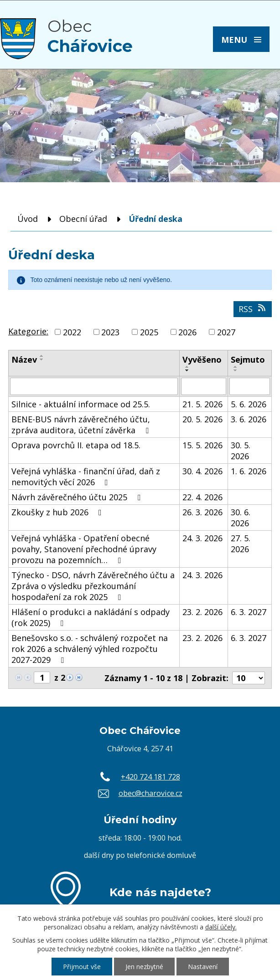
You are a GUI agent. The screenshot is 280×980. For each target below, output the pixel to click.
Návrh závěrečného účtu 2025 (78, 497)
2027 (226, 332)
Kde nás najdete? (160, 892)
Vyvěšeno (202, 359)
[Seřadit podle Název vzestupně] (42, 356)
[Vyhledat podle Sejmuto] (250, 386)
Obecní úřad (83, 219)
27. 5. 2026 (241, 544)
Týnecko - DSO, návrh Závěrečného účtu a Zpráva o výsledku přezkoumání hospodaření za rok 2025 (93, 586)
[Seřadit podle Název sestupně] (42, 359)
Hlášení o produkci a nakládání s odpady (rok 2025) (91, 617)
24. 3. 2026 (202, 538)
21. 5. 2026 (202, 404)
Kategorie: (28, 331)
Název (24, 359)
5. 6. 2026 (249, 404)
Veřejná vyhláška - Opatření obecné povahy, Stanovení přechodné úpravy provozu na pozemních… (84, 549)
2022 (72, 332)
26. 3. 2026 (202, 512)
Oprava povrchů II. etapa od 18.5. (76, 445)
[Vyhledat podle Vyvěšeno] (204, 386)
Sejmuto (248, 359)
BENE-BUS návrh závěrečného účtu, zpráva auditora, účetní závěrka (82, 425)
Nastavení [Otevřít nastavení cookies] (203, 967)
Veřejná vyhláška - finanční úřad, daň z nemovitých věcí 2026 (86, 477)
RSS (253, 309)
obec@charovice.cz (150, 793)
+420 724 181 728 (150, 777)
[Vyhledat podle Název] (94, 386)
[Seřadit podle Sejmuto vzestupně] (236, 367)
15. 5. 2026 (202, 445)
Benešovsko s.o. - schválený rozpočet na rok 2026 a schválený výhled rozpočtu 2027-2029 (90, 649)
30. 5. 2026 (241, 451)
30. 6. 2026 (241, 518)
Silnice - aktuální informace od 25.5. (81, 404)
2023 (110, 332)
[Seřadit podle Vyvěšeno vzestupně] (187, 367)
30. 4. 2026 (202, 471)
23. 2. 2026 (202, 612)
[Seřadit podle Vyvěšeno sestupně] (187, 370)
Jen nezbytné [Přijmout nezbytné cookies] (144, 967)
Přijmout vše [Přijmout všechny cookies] (82, 967)
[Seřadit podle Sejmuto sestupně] (236, 370)
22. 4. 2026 (202, 497)
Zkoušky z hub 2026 (58, 512)
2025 (149, 332)
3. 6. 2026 (249, 419)
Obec (90, 36)
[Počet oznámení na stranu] (249, 678)
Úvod (28, 219)
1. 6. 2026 (249, 471)
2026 (187, 332)
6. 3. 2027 (249, 612)
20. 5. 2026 (202, 419)
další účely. (221, 927)
